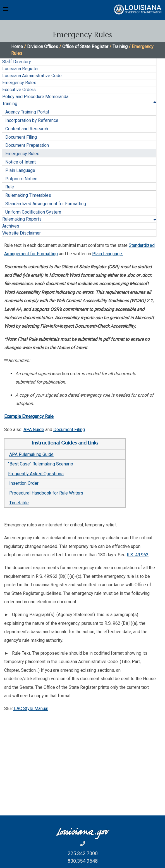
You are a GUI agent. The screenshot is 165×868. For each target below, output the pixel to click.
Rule (10, 187)
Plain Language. (107, 254)
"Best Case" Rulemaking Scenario (41, 464)
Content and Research (27, 129)
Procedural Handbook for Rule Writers (46, 493)
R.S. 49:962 (138, 555)
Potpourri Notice (21, 179)
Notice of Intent (21, 162)
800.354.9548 (83, 861)
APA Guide (34, 430)
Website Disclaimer (21, 233)
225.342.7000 (83, 853)
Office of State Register (85, 47)
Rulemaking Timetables (28, 195)
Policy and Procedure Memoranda (35, 97)
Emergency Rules (19, 83)
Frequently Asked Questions (36, 474)
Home (17, 47)
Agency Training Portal (27, 112)
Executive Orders (19, 90)
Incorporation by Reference (32, 120)
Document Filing (21, 137)
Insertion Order (24, 483)
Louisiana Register (21, 69)
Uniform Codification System (33, 212)
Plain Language (20, 170)
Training (120, 47)
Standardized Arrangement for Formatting (46, 204)
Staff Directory (17, 62)
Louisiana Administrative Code (32, 76)
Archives (11, 226)
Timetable (19, 503)
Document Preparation (27, 145)
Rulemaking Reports (22, 219)
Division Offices (43, 47)
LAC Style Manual (31, 709)
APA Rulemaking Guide (31, 454)
